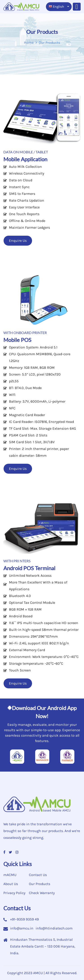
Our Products (40, 884)
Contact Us (38, 875)
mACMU (10, 875)
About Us (11, 884)
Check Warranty (42, 893)
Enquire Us (18, 241)
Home (29, 43)
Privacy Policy (14, 893)
